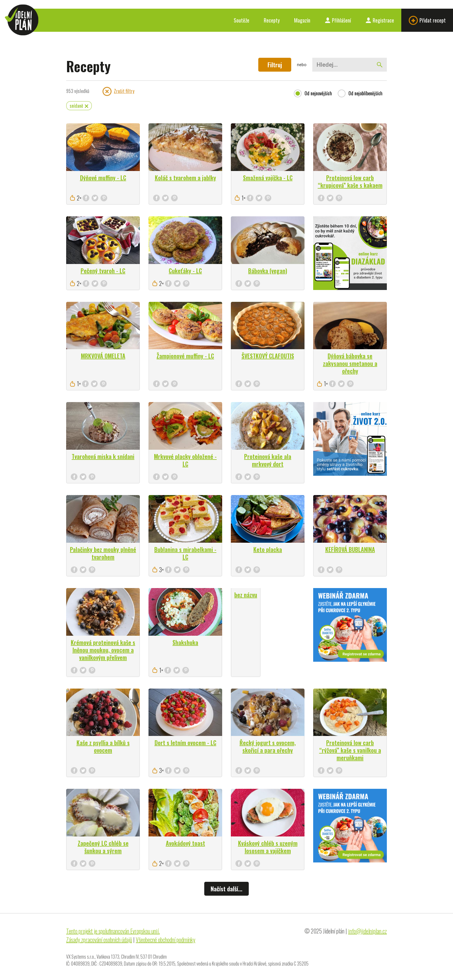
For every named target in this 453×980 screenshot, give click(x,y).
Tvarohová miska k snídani (103, 456)
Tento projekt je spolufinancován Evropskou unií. (113, 931)
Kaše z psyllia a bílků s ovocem (103, 746)
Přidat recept (427, 20)
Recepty (272, 20)
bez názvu (246, 595)
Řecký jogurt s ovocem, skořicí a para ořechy (268, 746)
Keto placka (268, 549)
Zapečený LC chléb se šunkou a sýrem (103, 847)
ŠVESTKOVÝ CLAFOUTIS (268, 356)
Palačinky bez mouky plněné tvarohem (103, 553)
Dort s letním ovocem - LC (185, 743)
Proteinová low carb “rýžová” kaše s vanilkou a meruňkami (350, 750)
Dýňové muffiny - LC (103, 178)
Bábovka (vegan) (268, 271)
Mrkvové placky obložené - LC (185, 460)
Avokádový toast (185, 843)
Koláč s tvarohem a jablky (185, 178)
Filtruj (275, 65)
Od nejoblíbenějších (365, 93)
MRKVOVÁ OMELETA (103, 356)
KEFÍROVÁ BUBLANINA (350, 549)
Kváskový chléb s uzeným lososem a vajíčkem (268, 847)
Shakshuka (185, 642)
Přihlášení (338, 20)
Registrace (380, 20)
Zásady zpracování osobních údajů (99, 940)
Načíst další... (226, 889)
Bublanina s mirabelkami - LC (185, 553)
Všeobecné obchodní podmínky (166, 940)
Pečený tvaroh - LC (103, 271)
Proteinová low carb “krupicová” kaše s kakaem (350, 181)
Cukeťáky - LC (185, 271)
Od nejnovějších (318, 93)
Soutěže (242, 20)
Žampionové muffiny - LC (185, 356)
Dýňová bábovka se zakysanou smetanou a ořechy (350, 363)
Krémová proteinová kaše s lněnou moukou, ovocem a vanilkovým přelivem (103, 650)
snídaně (79, 106)
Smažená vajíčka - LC (268, 178)
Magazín (302, 20)
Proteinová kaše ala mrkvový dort (268, 460)
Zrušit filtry (118, 91)
